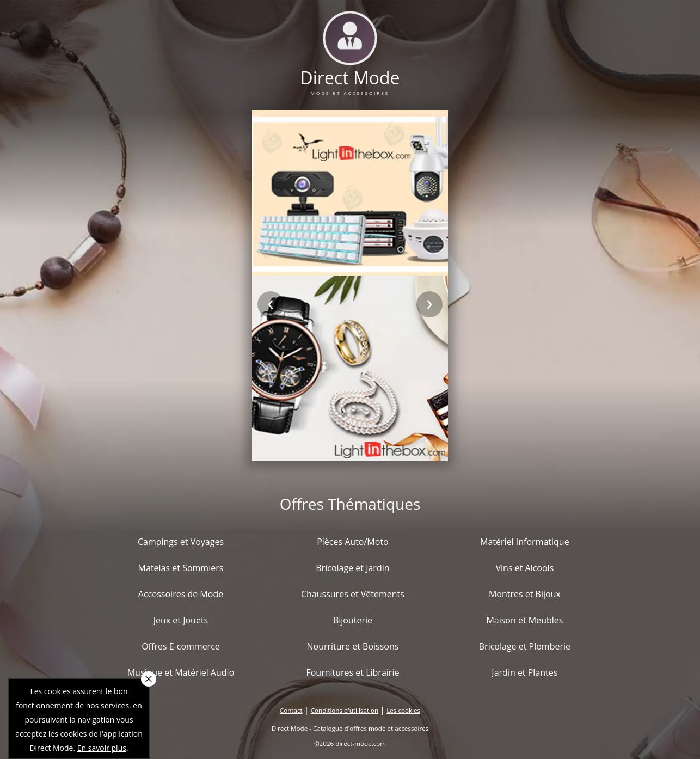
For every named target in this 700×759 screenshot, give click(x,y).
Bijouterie (353, 620)
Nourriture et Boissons (352, 646)
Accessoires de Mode (181, 594)
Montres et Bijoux (525, 594)
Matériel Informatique (525, 542)
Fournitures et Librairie (352, 672)
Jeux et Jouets (181, 620)
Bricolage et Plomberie (525, 646)
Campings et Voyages (181, 542)
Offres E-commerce (181, 646)
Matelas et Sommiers (181, 568)
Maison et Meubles (524, 620)
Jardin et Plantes (524, 672)
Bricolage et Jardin (352, 568)
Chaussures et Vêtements (353, 594)
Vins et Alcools (525, 568)
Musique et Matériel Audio (181, 672)
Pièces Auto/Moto (353, 542)
